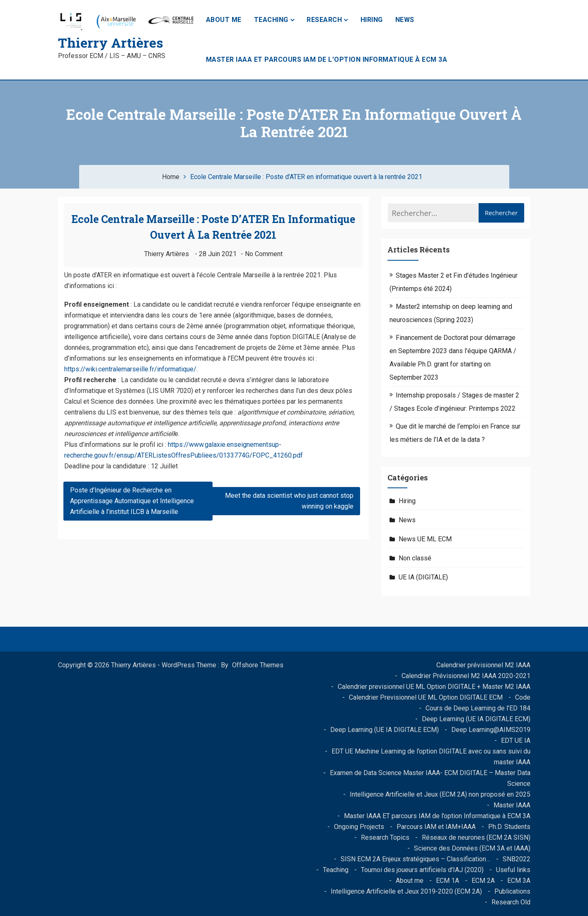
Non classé (415, 558)
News (405, 20)
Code (523, 697)
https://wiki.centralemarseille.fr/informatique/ (130, 369)
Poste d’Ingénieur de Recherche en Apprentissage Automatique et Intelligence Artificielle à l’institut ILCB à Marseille (132, 501)
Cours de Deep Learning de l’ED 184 (478, 708)
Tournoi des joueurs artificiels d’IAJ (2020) (422, 870)
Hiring (372, 20)
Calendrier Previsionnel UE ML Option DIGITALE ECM (426, 697)
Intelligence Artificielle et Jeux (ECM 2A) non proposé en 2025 (440, 794)
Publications (512, 891)
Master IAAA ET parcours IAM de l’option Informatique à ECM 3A (327, 59)
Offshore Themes (258, 665)
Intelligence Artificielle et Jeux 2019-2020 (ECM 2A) (406, 891)
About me (224, 20)
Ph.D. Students (509, 827)
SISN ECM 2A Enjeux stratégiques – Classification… (415, 859)
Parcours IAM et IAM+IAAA (436, 827)
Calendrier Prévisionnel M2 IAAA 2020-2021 (466, 676)
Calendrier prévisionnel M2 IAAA (483, 665)
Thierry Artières (111, 42)
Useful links (513, 870)
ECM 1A (448, 881)
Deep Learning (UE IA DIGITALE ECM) (476, 719)
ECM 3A (519, 881)
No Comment (264, 254)
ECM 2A (483, 881)
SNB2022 (517, 859)
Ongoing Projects (359, 827)
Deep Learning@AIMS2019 (491, 730)
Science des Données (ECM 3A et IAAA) (472, 848)
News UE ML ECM (425, 539)
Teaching (271, 20)
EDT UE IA (516, 740)
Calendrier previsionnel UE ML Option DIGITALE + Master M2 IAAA (434, 687)
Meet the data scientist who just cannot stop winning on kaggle (289, 501)
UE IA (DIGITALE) (423, 577)
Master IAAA (512, 805)
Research (324, 20)
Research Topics (385, 837)
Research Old (511, 902)
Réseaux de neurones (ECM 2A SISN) (476, 837)
